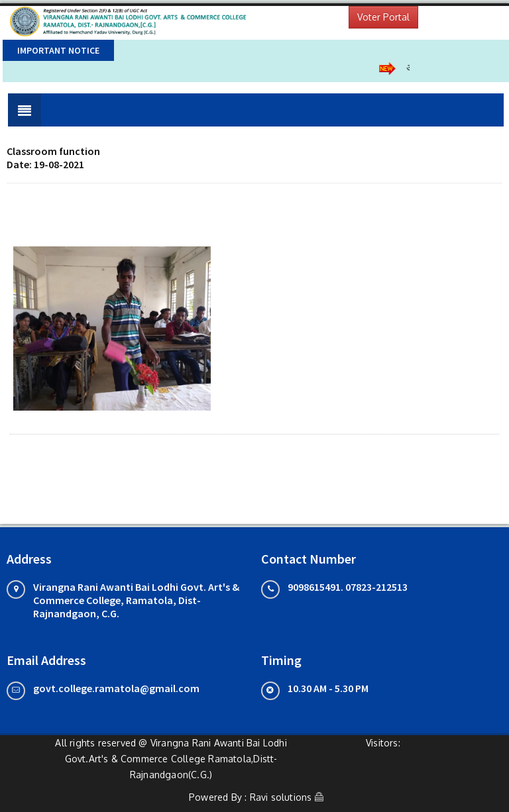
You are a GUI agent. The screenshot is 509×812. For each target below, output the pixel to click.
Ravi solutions (281, 797)
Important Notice (58, 50)
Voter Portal (383, 17)
